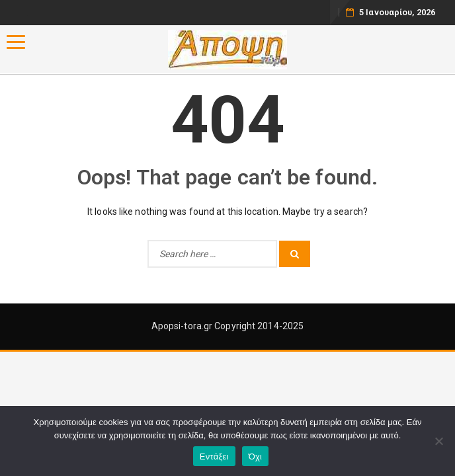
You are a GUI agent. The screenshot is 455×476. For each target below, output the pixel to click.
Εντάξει (214, 456)
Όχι (256, 456)
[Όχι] (438, 441)
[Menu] (16, 42)
